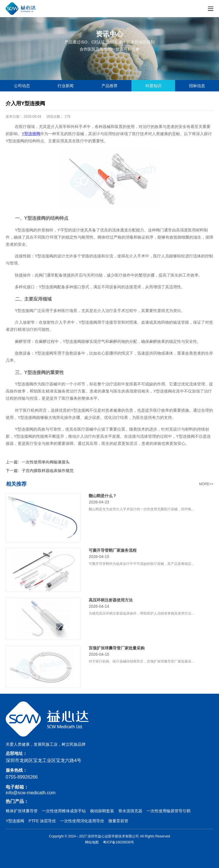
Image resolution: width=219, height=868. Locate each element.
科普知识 (153, 86)
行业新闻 (66, 86)
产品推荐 (109, 86)
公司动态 (22, 86)
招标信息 (197, 86)
